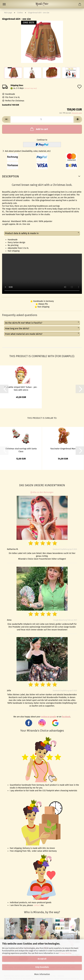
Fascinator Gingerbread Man (63, 449)
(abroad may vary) (31, 88)
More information (42, 974)
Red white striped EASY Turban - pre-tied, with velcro (21, 388)
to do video (42, 274)
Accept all (42, 959)
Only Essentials (42, 967)
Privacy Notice (65, 953)
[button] (6, 119)
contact (37, 905)
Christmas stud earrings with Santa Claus (21, 450)
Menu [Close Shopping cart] (4, 4)
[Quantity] (42, 119)
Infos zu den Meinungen (42, 492)
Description (11, 176)
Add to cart (39, 129)
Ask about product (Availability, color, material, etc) (28, 151)
